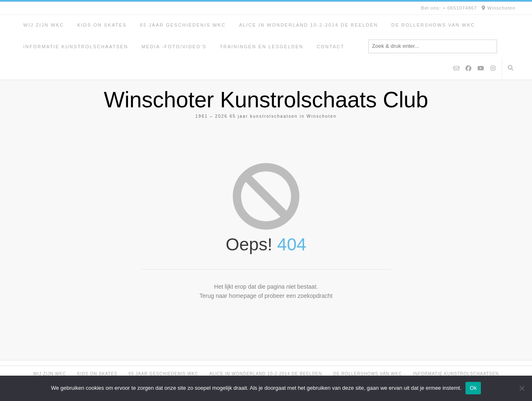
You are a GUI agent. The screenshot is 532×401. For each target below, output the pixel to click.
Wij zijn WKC (44, 25)
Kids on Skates (102, 25)
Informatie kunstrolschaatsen (76, 47)
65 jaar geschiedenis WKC (183, 25)
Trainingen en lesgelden (262, 47)
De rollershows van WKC (433, 25)
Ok (473, 388)
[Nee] (522, 388)
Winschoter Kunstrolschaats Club (266, 100)
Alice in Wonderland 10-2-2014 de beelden (308, 25)
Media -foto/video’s (174, 47)
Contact (330, 47)
